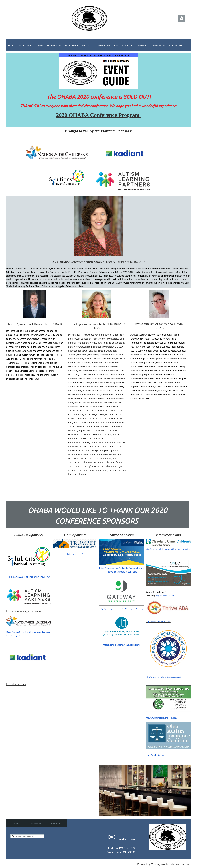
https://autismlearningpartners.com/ (24, 611)
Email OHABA (126, 839)
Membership (37, 823)
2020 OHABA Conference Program (99, 115)
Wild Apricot (158, 864)
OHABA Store (57, 823)
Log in (182, 18)
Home (16, 823)
